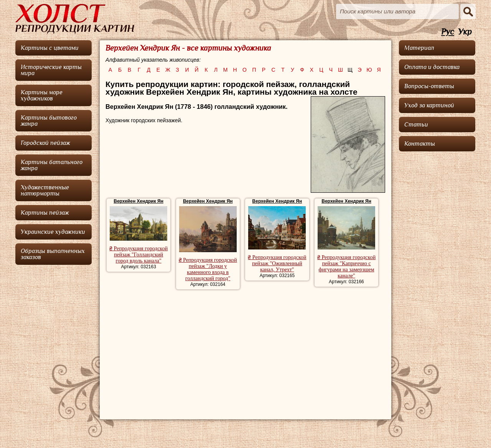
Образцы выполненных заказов (53, 254)
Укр (465, 32)
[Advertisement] (245, 351)
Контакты (420, 144)
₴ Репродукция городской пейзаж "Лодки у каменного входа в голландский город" (208, 269)
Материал (419, 48)
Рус (448, 32)
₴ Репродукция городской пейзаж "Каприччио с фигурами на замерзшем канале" (346, 267)
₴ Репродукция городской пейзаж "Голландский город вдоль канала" (138, 255)
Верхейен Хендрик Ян (138, 201)
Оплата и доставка (432, 67)
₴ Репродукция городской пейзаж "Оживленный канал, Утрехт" (277, 263)
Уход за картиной (429, 105)
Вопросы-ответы (429, 86)
